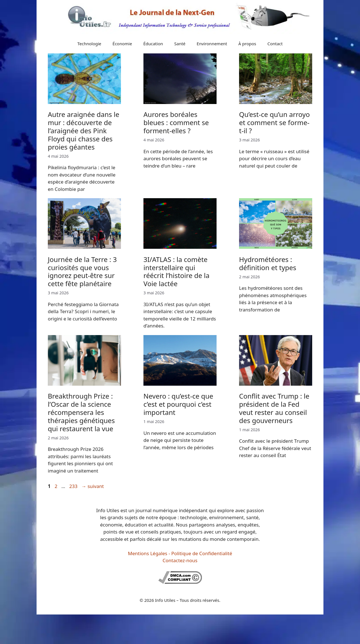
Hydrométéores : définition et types (268, 263)
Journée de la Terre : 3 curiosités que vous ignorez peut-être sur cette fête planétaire (82, 271)
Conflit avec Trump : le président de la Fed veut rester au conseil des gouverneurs (274, 408)
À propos (247, 44)
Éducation (153, 44)
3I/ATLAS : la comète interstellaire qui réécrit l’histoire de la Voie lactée (176, 271)
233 (74, 486)
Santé (180, 44)
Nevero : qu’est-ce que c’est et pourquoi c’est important (178, 404)
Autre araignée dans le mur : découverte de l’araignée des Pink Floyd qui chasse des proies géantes (84, 130)
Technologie (89, 44)
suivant (93, 486)
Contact (275, 44)
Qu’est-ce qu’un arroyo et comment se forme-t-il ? (274, 122)
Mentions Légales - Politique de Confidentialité (180, 553)
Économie (122, 44)
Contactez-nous (180, 560)
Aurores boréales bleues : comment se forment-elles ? (176, 122)
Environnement (212, 44)
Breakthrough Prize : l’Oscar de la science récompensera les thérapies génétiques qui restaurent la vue (81, 412)
